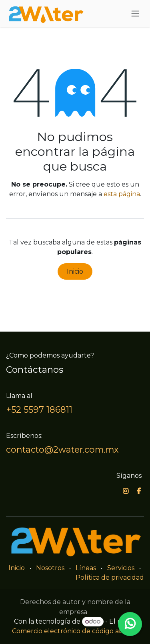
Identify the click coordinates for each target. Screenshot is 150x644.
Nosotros (50, 568)
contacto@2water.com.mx (62, 449)
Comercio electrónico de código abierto (75, 631)
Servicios (121, 568)
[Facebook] (139, 491)
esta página (122, 194)
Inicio (75, 271)
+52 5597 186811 (39, 409)
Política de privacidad (110, 577)
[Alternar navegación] (135, 14)
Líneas (86, 568)
